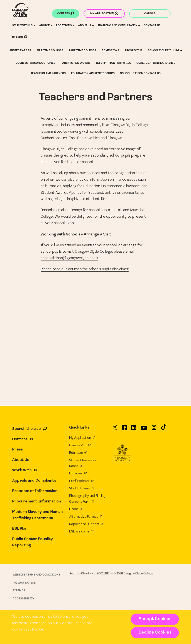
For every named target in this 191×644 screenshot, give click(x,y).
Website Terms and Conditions (36, 575)
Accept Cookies (155, 619)
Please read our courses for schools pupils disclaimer (85, 269)
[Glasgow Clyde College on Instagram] (154, 429)
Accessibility (23, 599)
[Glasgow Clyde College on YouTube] (144, 429)
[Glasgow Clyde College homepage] (21, 10)
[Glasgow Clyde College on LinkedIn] (134, 429)
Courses (66, 14)
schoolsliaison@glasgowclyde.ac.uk (69, 258)
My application (104, 14)
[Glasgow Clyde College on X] (115, 429)
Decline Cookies (155, 632)
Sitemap (19, 591)
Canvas (150, 14)
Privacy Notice (31, 630)
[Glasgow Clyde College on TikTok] (164, 429)
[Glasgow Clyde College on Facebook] (124, 429)
